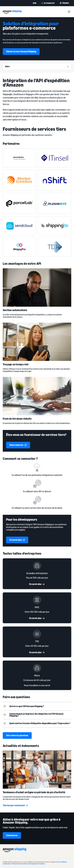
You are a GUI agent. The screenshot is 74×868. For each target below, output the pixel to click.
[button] (37, 706)
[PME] (37, 600)
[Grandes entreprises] (37, 566)
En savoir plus (17, 540)
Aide (35, 3)
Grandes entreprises (37, 573)
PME (37, 607)
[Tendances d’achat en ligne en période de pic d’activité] (37, 770)
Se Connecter (48, 3)
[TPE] (37, 634)
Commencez (12, 835)
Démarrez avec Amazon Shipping (21, 51)
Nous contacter (18, 445)
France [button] (66, 3)
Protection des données (19, 864)
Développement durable (36, 864)
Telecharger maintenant (15, 805)
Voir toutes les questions (17, 735)
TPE (37, 641)
